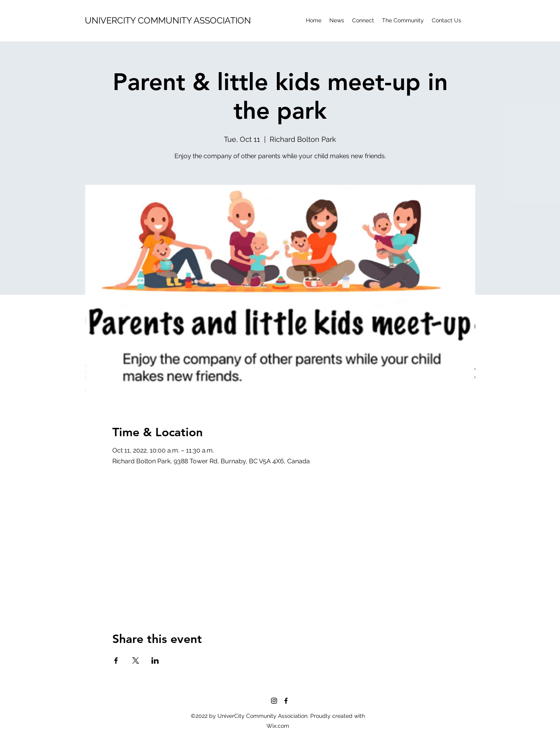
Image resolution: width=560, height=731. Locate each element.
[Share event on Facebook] (116, 660)
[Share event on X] (136, 660)
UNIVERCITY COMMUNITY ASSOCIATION (168, 20)
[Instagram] (274, 701)
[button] (403, 20)
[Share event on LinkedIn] (155, 660)
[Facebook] (286, 701)
